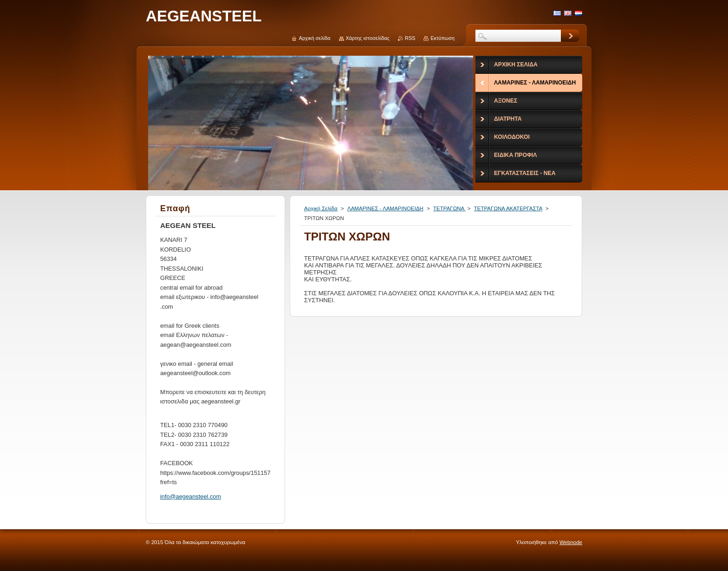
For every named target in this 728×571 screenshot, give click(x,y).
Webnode (571, 542)
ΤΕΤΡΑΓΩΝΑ (449, 208)
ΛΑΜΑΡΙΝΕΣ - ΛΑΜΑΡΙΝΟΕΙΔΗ (385, 208)
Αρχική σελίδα (315, 38)
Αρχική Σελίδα (321, 208)
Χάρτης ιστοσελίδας (368, 38)
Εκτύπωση (442, 38)
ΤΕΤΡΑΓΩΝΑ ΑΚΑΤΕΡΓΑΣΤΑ (508, 208)
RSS (410, 38)
